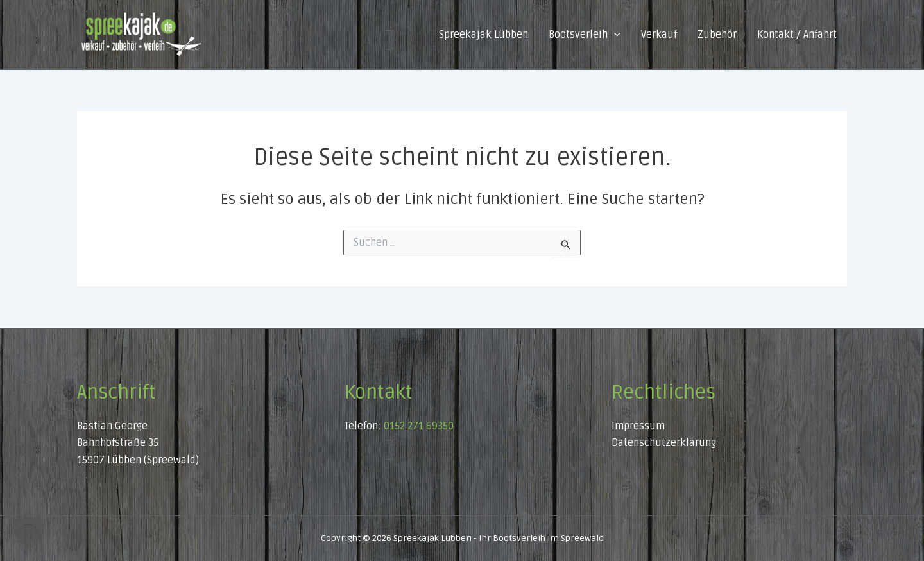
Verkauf (659, 35)
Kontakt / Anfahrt (797, 35)
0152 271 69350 (419, 426)
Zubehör (717, 35)
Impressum (638, 426)
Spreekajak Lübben (483, 35)
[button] (614, 35)
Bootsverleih (585, 35)
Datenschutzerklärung (664, 443)
